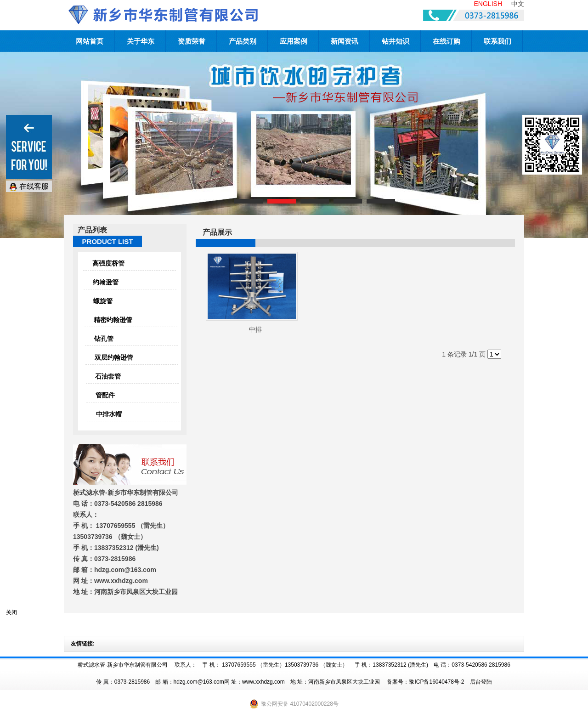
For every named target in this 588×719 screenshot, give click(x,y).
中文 (518, 4)
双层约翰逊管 (114, 357)
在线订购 (447, 41)
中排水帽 (109, 414)
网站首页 (90, 41)
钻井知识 (396, 41)
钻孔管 (104, 339)
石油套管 (108, 376)
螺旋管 (103, 301)
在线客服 (29, 187)
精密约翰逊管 (113, 320)
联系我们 (498, 41)
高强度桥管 (108, 263)
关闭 (11, 612)
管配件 (105, 395)
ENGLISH (488, 4)
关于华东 (141, 41)
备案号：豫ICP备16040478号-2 (425, 682)
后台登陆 (481, 682)
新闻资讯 (345, 41)
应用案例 (294, 41)
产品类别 (243, 41)
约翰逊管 (106, 282)
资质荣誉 (192, 41)
